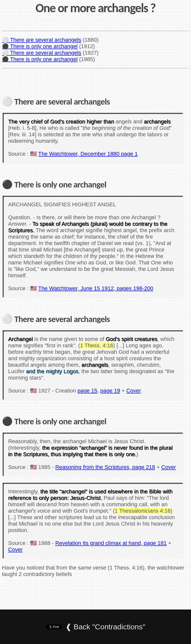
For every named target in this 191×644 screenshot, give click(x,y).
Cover (134, 391)
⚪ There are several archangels (42, 40)
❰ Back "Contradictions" (105, 627)
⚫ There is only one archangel (40, 46)
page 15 (88, 391)
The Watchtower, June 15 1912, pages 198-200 (96, 288)
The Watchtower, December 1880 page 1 (88, 154)
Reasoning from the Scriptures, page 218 (105, 467)
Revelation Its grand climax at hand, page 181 (111, 543)
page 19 (110, 391)
